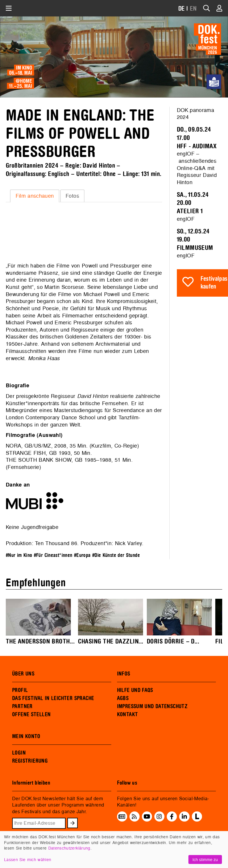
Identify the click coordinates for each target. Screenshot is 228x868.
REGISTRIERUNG (30, 761)
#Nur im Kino (19, 555)
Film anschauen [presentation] (35, 196)
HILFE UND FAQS (135, 690)
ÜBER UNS (23, 674)
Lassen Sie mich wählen (28, 859)
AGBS (123, 698)
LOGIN (19, 753)
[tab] (35, 196)
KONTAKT (128, 714)
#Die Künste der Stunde (116, 555)
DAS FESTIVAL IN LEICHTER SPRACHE (53, 698)
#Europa (82, 555)
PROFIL (20, 690)
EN (193, 9)
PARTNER (22, 706)
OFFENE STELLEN (31, 714)
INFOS (124, 674)
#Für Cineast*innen (53, 555)
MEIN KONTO (26, 736)
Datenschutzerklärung (69, 848)
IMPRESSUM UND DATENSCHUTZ (152, 706)
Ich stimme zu (205, 859)
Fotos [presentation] (72, 196)
